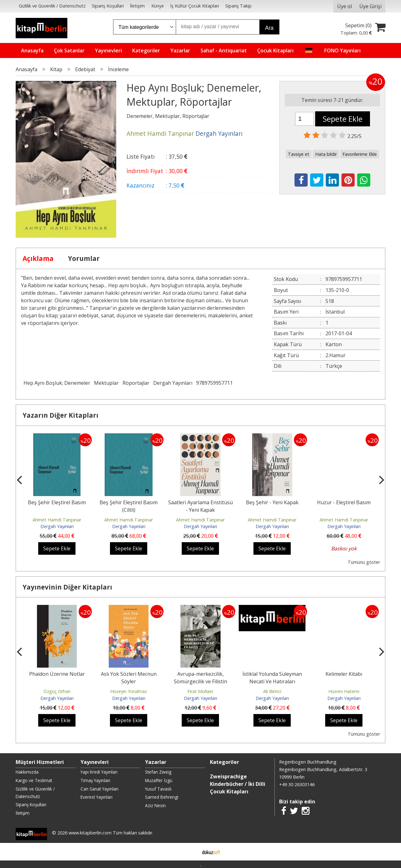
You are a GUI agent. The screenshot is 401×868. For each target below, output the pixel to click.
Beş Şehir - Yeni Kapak (272, 502)
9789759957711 (214, 383)
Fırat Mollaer (200, 691)
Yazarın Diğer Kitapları (60, 415)
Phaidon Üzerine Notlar (57, 674)
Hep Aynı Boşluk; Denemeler (57, 383)
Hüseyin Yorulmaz (129, 691)
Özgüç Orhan (57, 691)
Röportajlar (136, 383)
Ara (269, 28)
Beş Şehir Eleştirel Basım (57, 502)
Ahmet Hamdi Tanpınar (57, 520)
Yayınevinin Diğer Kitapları (67, 587)
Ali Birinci (272, 691)
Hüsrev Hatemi (344, 691)
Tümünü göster (364, 562)
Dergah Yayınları (173, 383)
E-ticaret (191, 852)
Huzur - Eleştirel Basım (344, 502)
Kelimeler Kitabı (344, 674)
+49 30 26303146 (297, 784)
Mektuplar (106, 383)
